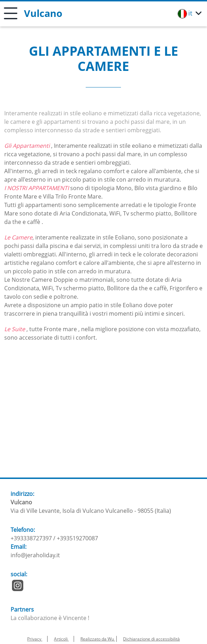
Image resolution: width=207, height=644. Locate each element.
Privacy (35, 639)
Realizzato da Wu (98, 639)
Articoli (61, 639)
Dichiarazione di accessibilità (151, 639)
